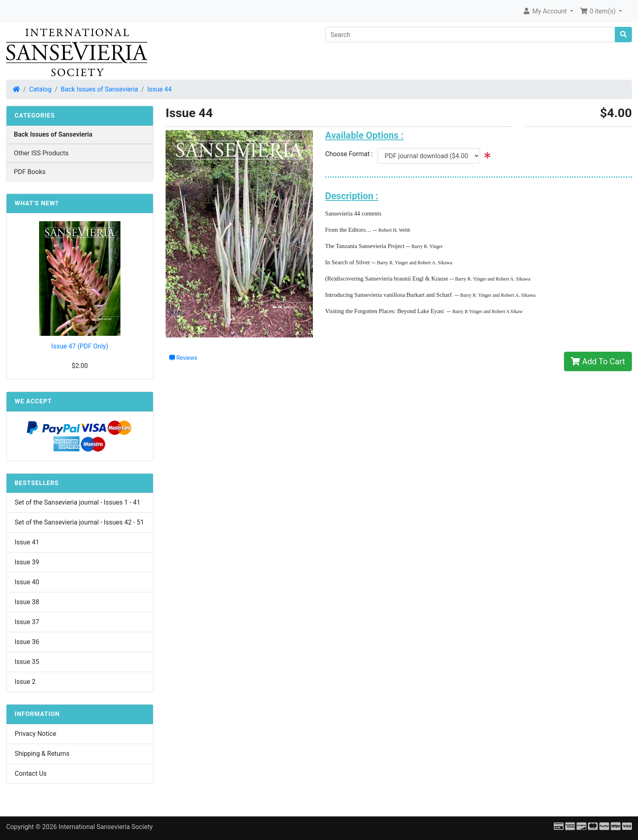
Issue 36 (27, 642)
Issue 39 (27, 562)
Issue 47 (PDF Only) (80, 346)
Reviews (183, 358)
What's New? (37, 203)
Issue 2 (25, 682)
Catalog (40, 89)
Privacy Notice (35, 734)
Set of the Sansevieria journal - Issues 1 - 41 (78, 502)
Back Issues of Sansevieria (99, 89)
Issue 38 (27, 602)
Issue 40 (27, 582)
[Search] (470, 35)
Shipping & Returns (42, 754)
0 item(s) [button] (599, 11)
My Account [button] (545, 11)
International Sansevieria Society (106, 827)
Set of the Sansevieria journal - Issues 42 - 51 (79, 522)
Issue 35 (27, 662)
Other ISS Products (41, 153)
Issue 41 (27, 542)
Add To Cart (598, 361)
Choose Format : (351, 154)
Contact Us (31, 774)
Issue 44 (159, 89)
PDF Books (30, 172)
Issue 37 (27, 622)
